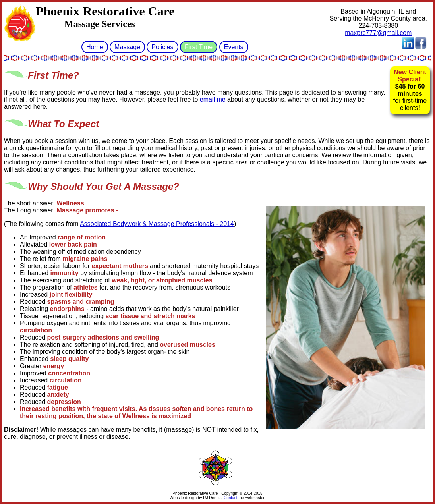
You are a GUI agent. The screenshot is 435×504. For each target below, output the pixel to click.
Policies (162, 47)
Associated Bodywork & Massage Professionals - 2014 (157, 224)
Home (95, 47)
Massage (127, 47)
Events (234, 47)
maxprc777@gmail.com (378, 33)
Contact (230, 498)
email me (213, 99)
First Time (199, 47)
